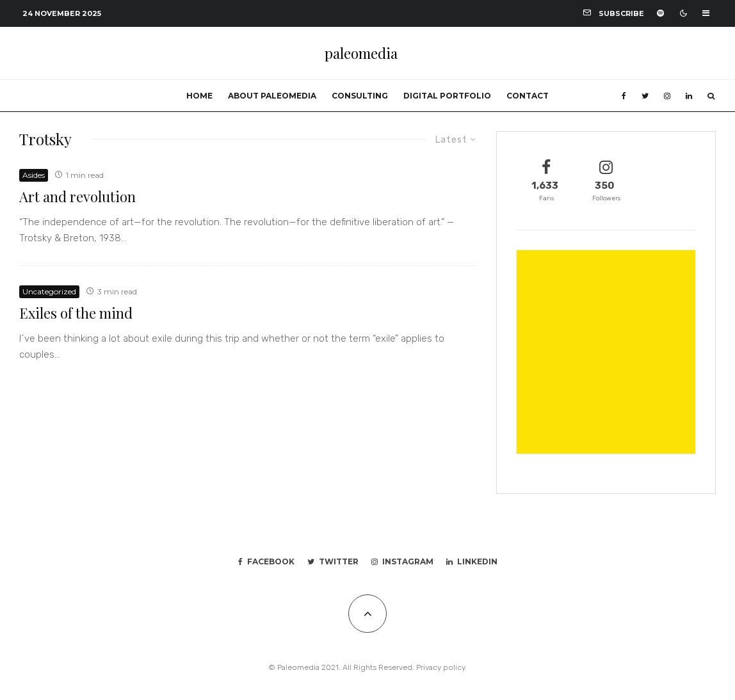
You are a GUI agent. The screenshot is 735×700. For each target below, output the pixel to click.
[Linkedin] (689, 96)
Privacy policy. (441, 667)
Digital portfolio (447, 96)
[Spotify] (660, 13)
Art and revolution (77, 196)
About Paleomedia (272, 96)
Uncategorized (49, 291)
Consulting (360, 96)
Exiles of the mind (76, 313)
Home (199, 96)
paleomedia (361, 53)
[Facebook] (624, 96)
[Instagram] (667, 96)
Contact (528, 96)
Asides (34, 175)
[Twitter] (645, 96)
